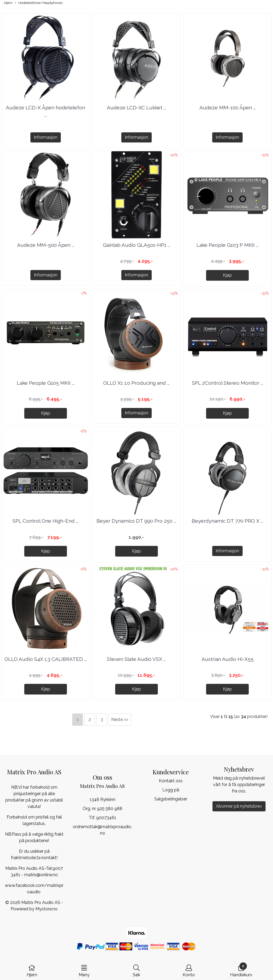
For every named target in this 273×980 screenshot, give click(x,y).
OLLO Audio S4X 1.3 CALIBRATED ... (46, 659)
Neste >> (120, 719)
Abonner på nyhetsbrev (239, 806)
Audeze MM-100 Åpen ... (228, 108)
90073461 (106, 818)
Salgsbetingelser (171, 799)
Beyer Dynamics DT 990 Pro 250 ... (136, 521)
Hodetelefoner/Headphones (39, 3)
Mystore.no (47, 909)
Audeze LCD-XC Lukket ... (136, 108)
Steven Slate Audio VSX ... (136, 659)
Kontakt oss (171, 781)
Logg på (171, 790)
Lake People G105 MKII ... (46, 383)
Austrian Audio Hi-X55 (228, 659)
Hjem (8, 3)
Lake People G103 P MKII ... (227, 245)
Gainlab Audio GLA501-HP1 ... (136, 245)
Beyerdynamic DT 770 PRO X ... (227, 521)
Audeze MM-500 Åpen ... (46, 245)
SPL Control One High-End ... (45, 521)
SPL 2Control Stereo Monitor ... (228, 383)
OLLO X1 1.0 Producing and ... (136, 383)
